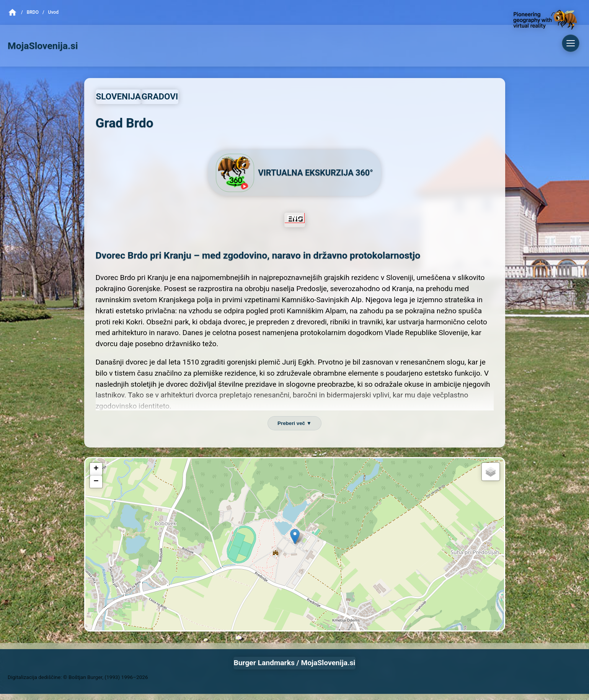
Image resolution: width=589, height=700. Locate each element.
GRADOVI (160, 96)
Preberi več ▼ (294, 423)
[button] (295, 536)
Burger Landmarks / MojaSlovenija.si (295, 663)
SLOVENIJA (118, 96)
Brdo (33, 12)
